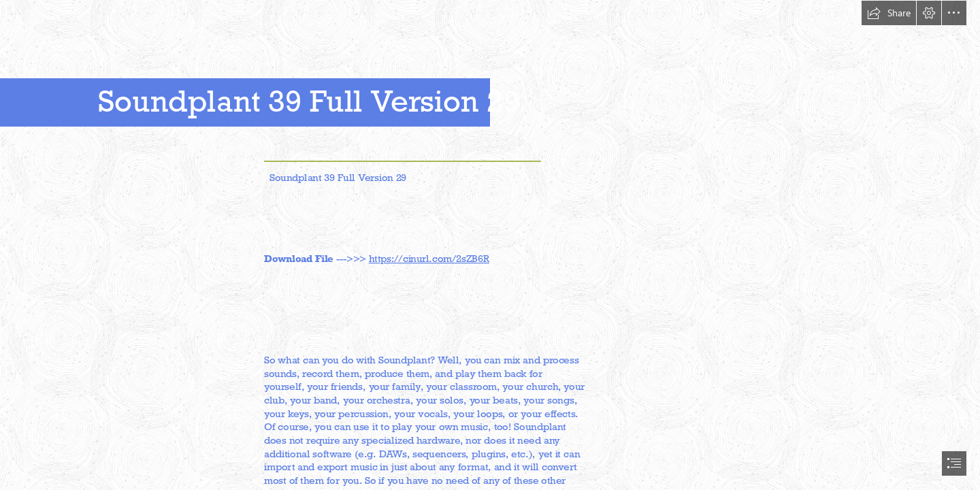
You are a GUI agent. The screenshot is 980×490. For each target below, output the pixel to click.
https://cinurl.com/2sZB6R (429, 258)
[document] (490, 245)
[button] (889, 13)
